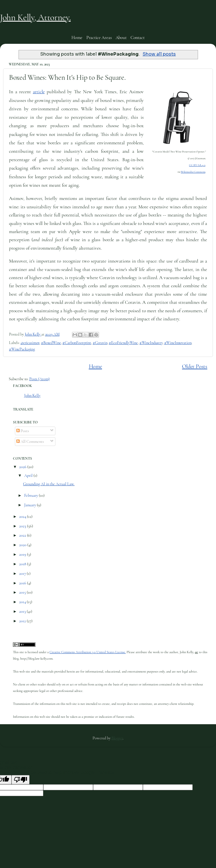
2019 (23, 554)
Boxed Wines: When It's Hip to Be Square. (67, 77)
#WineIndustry (151, 343)
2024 (23, 517)
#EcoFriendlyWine (123, 343)
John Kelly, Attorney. (35, 17)
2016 (23, 583)
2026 (23, 467)
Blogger (117, 738)
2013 (23, 611)
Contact (138, 38)
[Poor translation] (21, 780)
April (29, 476)
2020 (23, 545)
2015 (23, 592)
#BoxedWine (51, 343)
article (39, 92)
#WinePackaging (22, 349)
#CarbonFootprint (77, 343)
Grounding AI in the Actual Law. (49, 484)
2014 (23, 602)
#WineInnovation (178, 343)
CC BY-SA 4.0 (197, 165)
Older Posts (195, 366)
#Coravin (100, 343)
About (121, 38)
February (31, 495)
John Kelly (32, 396)
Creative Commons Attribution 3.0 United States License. (88, 652)
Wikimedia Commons (193, 172)
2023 (23, 526)
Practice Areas (99, 38)
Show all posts (159, 54)
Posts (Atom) (39, 379)
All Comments (30, 442)
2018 (23, 564)
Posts (23, 431)
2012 (23, 621)
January (31, 505)
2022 (23, 535)
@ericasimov (30, 343)
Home (77, 38)
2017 (23, 574)
